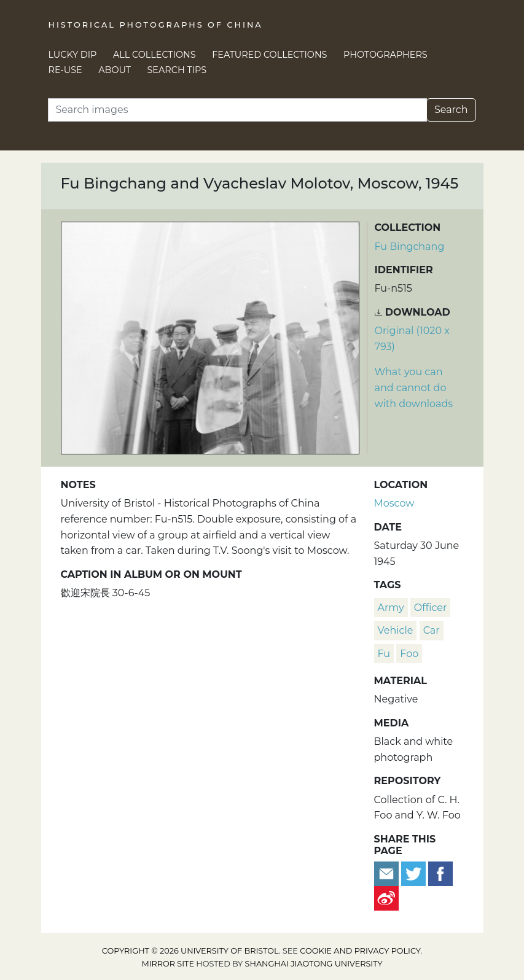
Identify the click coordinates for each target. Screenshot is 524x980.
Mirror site (168, 964)
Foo (409, 654)
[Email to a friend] (388, 873)
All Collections (154, 55)
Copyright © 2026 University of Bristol (190, 951)
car (432, 630)
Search (451, 110)
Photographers (385, 55)
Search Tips (177, 70)
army (391, 608)
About (115, 70)
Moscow (394, 503)
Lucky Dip (73, 55)
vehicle (396, 630)
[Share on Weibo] (386, 897)
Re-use (65, 70)
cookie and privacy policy (360, 951)
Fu (384, 654)
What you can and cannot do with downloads (414, 387)
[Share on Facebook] (440, 873)
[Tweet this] (415, 873)
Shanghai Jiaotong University (314, 964)
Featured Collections (269, 55)
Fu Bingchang (410, 247)
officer (431, 608)
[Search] (237, 110)
